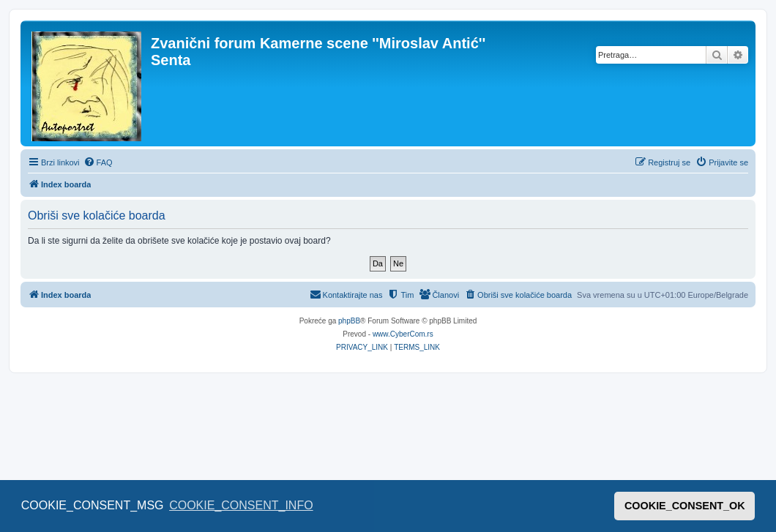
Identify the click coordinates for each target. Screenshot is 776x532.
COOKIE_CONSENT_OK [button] (685, 506)
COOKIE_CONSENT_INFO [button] (241, 505)
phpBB (349, 321)
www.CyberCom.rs (403, 334)
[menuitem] (98, 162)
